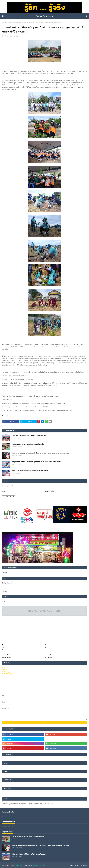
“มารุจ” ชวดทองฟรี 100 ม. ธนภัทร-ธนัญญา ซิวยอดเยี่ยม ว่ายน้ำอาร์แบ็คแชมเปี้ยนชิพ (36, 462)
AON (5, 36)
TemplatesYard (18, 865)
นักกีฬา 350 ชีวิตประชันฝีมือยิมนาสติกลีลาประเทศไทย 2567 (29, 435)
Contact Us (84, 865)
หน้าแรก (4, 23)
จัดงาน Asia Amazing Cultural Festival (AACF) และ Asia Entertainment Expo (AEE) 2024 (40, 453)
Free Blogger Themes (38, 865)
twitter (49, 655)
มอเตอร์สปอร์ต (49, 491)
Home (71, 865)
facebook (7, 655)
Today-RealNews (44, 16)
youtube (7, 657)
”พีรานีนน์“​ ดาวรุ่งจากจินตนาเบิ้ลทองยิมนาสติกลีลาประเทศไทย (30, 471)
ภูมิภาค (10, 23)
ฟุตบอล (4, 491)
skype (49, 657)
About (77, 865)
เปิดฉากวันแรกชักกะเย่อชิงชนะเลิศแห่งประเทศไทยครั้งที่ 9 (28, 444)
